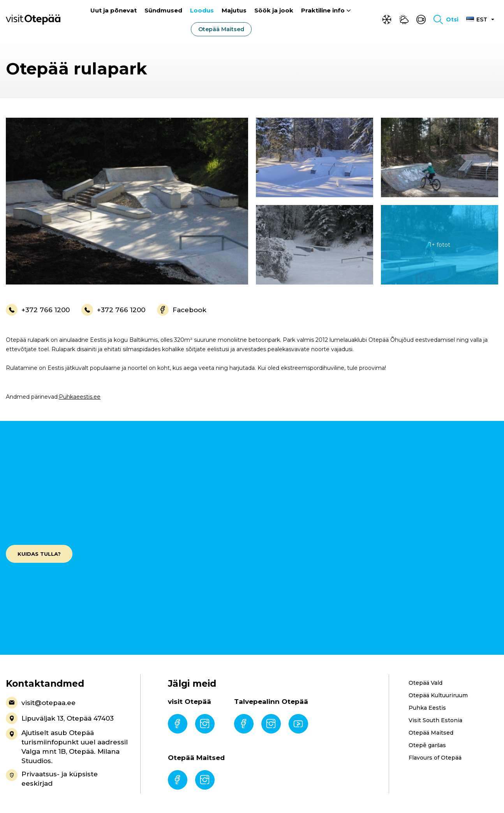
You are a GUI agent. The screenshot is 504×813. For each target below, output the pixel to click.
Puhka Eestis (427, 708)
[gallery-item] (127, 201)
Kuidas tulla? (39, 554)
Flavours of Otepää (435, 758)
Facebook (182, 310)
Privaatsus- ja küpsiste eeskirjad (52, 778)
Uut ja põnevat (114, 10)
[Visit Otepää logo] (33, 19)
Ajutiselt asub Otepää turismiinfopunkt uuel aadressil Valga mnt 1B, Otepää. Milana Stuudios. (67, 746)
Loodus (202, 10)
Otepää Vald (426, 683)
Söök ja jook (274, 10)
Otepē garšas (427, 745)
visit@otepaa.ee (41, 703)
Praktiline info (323, 10)
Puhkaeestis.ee (80, 397)
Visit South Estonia (435, 720)
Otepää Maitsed (221, 29)
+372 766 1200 (38, 310)
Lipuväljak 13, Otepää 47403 (60, 718)
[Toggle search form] (446, 19)
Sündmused (163, 10)
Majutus (234, 10)
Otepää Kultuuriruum (438, 695)
